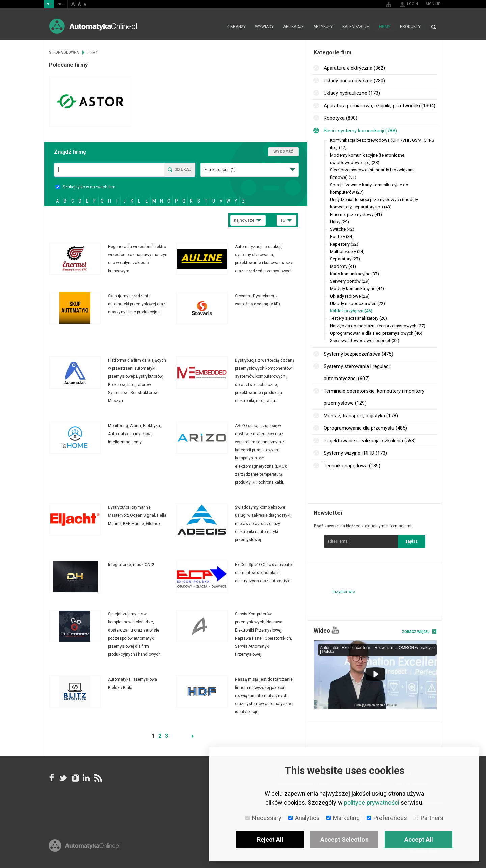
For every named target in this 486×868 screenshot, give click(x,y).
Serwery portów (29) (350, 281)
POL (49, 4)
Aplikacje (293, 27)
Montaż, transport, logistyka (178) (361, 416)
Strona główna (214, 27)
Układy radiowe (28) (350, 296)
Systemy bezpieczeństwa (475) (358, 354)
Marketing (343, 818)
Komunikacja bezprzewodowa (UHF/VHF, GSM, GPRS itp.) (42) (382, 144)
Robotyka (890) (341, 118)
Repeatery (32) (344, 244)
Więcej (112, 259)
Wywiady (264, 27)
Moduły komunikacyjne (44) (357, 289)
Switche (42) (342, 229)
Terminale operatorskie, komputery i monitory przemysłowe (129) (374, 397)
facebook (52, 778)
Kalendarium (356, 27)
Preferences (387, 818)
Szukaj (183, 170)
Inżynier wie (344, 592)
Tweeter (63, 778)
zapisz (412, 541)
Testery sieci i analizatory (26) (359, 318)
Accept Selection (344, 839)
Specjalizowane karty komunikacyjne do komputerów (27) (369, 188)
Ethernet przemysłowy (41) (356, 214)
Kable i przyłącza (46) (351, 311)
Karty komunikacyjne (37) (355, 274)
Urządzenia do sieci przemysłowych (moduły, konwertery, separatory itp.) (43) (374, 203)
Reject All (270, 839)
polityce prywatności (372, 802)
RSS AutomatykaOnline (98, 778)
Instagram (75, 778)
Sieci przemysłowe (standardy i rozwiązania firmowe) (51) (373, 174)
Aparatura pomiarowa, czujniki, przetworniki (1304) (380, 106)
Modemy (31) (343, 266)
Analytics (304, 818)
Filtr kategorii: (220, 170)
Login (413, 4)
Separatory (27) (345, 259)
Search (434, 27)
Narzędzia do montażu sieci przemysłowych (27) (378, 326)
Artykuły (323, 27)
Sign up (433, 4)
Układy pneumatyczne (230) (354, 81)
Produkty (410, 27)
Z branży (236, 27)
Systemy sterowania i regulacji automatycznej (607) (357, 372)
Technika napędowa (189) (352, 466)
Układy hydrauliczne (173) (352, 93)
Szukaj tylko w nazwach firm (86, 187)
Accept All (419, 839)
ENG (59, 4)
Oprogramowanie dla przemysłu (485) (365, 428)
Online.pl (84, 847)
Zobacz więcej (416, 632)
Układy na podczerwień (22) (358, 303)
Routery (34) (342, 237)
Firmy (385, 27)
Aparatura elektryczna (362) (354, 68)
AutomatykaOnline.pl (93, 26)
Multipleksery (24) (347, 251)
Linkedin (86, 778)
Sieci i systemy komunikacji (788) (360, 131)
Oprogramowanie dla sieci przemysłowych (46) (376, 333)
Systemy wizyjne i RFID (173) (355, 453)
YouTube (335, 630)
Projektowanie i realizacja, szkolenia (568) (370, 441)
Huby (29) (340, 222)
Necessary (263, 818)
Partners (429, 818)
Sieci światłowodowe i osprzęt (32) (365, 341)
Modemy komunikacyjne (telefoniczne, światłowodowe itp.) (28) (368, 159)
